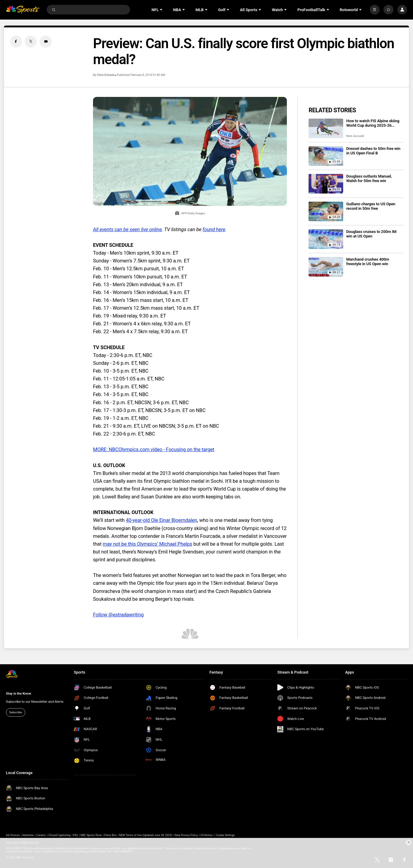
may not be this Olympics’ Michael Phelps (147, 544)
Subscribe (15, 712)
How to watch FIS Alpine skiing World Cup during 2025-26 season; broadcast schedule (373, 123)
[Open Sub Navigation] (162, 10)
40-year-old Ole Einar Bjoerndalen (161, 520)
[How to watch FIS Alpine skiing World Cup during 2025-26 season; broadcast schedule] (326, 128)
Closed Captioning (59, 835)
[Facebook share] (16, 42)
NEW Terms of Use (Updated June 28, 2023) (146, 835)
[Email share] (46, 42)
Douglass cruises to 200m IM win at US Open (371, 234)
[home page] (23, 10)
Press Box (110, 835)
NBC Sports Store (91, 835)
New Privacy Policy (186, 835)
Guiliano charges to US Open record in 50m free (371, 206)
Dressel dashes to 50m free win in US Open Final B (373, 151)
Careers (41, 835)
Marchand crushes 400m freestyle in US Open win (368, 262)
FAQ (76, 835)
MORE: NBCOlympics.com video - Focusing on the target (154, 449)
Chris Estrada (106, 75)
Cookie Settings (225, 835)
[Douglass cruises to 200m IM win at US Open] (326, 239)
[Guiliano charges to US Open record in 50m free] (326, 211)
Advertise (28, 835)
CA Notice (206, 835)
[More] (375, 10)
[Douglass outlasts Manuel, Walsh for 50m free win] (326, 184)
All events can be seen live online (127, 229)
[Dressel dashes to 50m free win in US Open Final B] (326, 156)
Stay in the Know (19, 693)
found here (214, 229)
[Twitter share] (31, 42)
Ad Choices (13, 835)
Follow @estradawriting (118, 615)
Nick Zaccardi (355, 136)
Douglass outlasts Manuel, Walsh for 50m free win (369, 178)
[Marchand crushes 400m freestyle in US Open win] (326, 267)
